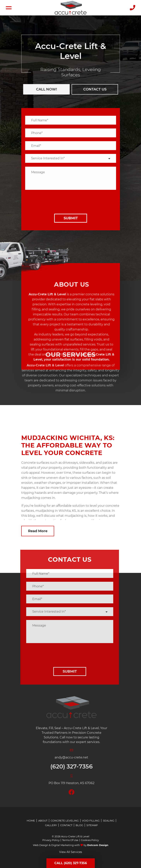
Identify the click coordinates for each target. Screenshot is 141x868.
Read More (38, 531)
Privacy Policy (51, 840)
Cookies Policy (90, 840)
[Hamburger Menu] (9, 8)
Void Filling (91, 821)
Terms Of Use (70, 840)
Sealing (109, 821)
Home (31, 821)
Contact (66, 825)
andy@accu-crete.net (77, 757)
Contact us (93, 89)
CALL (45, 89)
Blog (79, 825)
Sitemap (92, 825)
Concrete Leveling (65, 821)
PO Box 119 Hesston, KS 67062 (77, 783)
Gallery (51, 825)
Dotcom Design (98, 845)
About (43, 821)
